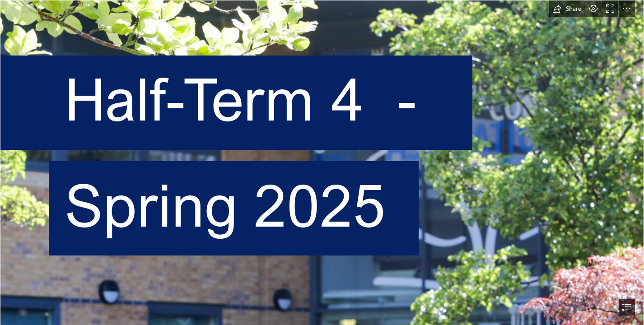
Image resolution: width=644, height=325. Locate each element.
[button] (567, 9)
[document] (322, 162)
